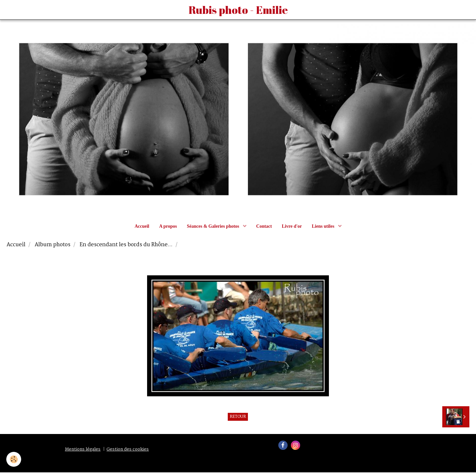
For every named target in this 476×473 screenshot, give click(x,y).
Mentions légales (83, 450)
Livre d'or (292, 227)
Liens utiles (324, 227)
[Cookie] (14, 459)
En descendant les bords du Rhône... (126, 246)
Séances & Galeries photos (214, 227)
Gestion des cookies (128, 450)
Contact (264, 227)
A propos (168, 227)
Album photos (53, 246)
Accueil (142, 227)
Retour (238, 418)
